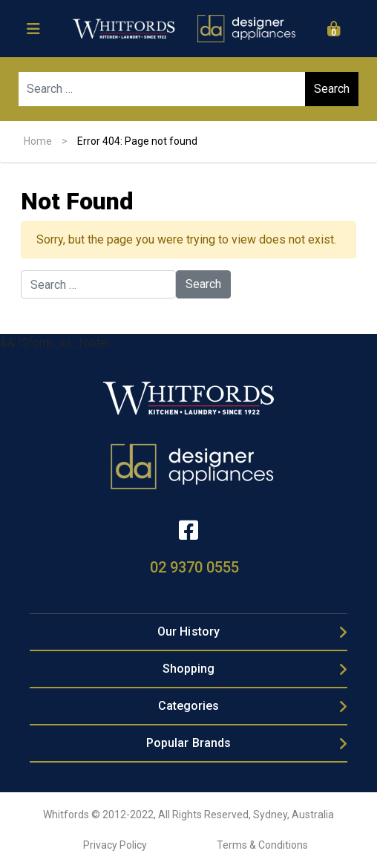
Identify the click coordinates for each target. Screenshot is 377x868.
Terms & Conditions (262, 845)
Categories (189, 706)
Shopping (189, 669)
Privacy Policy (115, 845)
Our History (188, 632)
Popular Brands (188, 743)
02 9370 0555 (194, 567)
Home (38, 141)
